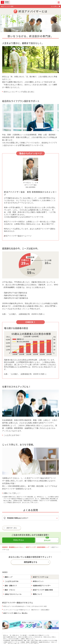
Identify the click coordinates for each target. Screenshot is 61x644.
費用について (38, 594)
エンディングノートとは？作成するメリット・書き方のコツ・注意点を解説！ (27, 610)
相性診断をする (30, 562)
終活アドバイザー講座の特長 (43, 590)
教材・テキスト (10, 590)
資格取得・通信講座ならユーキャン (13, 547)
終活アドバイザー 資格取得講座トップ (38, 547)
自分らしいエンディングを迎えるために (19, 92)
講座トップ (8, 577)
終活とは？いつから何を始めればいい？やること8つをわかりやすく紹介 (25, 606)
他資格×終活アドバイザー (42, 586)
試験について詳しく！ (12, 493)
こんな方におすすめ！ (12, 435)
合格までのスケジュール (13, 594)
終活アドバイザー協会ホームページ (18, 236)
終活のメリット (38, 581)
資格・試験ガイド (11, 586)
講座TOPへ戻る (12, 528)
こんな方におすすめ (12, 581)
